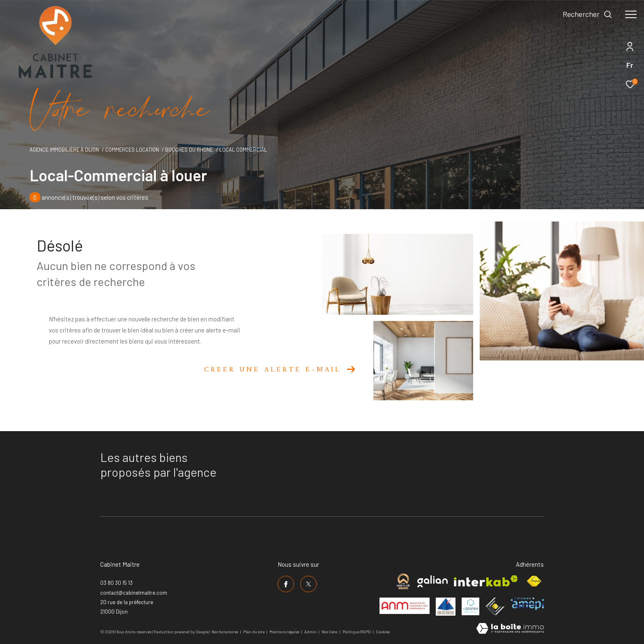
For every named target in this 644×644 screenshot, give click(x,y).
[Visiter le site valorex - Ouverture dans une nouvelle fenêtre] (470, 606)
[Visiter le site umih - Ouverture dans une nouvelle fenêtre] (446, 607)
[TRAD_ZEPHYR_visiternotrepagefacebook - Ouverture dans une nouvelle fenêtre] (286, 584)
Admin (311, 632)
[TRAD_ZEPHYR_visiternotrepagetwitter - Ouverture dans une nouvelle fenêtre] (308, 584)
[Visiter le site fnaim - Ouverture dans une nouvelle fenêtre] (534, 581)
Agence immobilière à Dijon (64, 150)
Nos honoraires (225, 632)
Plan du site (254, 632)
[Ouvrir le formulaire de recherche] (588, 14)
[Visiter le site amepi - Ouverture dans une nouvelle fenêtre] (527, 604)
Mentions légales (285, 632)
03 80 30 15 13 (116, 583)
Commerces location (132, 150)
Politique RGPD (357, 632)
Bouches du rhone (189, 150)
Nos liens (330, 632)
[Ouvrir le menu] (631, 14)
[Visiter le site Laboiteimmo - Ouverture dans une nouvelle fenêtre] (510, 629)
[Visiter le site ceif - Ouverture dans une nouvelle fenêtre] (495, 606)
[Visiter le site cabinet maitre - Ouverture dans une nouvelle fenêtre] (403, 581)
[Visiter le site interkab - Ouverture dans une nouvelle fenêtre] (486, 581)
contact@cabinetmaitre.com (134, 593)
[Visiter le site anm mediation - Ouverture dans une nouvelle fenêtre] (405, 606)
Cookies (383, 632)
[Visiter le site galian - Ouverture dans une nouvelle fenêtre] (432, 581)
